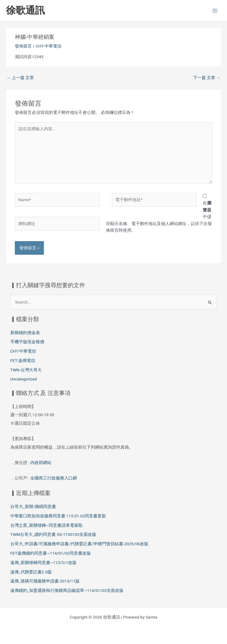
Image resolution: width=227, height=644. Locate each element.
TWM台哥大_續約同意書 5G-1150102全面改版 (53, 534)
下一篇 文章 (207, 78)
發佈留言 (23, 46)
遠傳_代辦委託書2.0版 (31, 572)
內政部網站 (41, 463)
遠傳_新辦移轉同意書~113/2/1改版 (43, 563)
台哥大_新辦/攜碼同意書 (33, 506)
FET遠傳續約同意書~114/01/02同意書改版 (51, 553)
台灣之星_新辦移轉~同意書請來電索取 (46, 525)
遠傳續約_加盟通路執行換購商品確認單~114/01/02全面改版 (67, 590)
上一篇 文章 (20, 78)
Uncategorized (24, 379)
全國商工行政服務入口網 (54, 478)
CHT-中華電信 (49, 46)
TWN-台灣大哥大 (26, 370)
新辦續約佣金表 (25, 333)
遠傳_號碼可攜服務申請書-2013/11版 (45, 581)
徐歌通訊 (25, 10)
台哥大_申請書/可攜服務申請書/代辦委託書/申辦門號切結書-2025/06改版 (79, 544)
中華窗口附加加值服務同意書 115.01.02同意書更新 (58, 516)
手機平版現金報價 (27, 342)
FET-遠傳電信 (23, 360)
